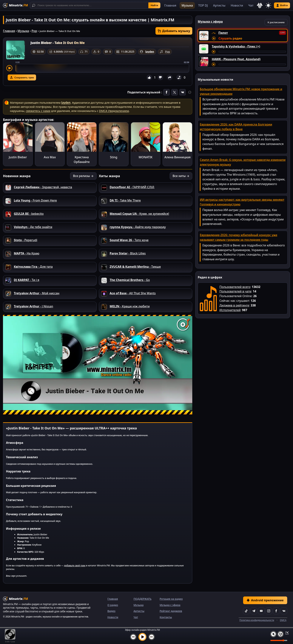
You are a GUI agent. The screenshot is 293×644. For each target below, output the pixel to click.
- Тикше (135, 267)
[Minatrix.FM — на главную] (16, 5)
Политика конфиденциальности (257, 620)
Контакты (166, 617)
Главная (170, 5)
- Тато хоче (129, 240)
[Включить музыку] (142, 637)
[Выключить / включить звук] (273, 634)
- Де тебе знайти (33, 227)
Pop (34, 31)
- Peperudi (26, 240)
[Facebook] (276, 611)
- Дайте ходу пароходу (138, 227)
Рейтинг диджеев (171, 611)
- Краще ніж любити (130, 306)
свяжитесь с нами (38, 111)
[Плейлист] (280, 634)
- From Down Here (35, 200)
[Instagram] (269, 611)
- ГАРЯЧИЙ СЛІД (132, 187)
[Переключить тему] (268, 5)
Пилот (223, 33)
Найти (154, 5)
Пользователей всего (235, 287)
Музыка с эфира (170, 605)
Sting (114, 157)
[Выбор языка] (260, 5)
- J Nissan (33, 306)
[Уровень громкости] (279, 640)
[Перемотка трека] (252, 52)
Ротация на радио (171, 599)
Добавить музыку (174, 31)
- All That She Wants (133, 293)
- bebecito (29, 214)
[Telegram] (254, 611)
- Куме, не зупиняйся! (139, 214)
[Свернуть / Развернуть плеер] (286, 633)
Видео (111, 611)
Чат (251, 5)
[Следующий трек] (152, 637)
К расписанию (276, 22)
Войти (282, 5)
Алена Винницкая (178, 157)
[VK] (284, 611)
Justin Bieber (18, 157)
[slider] (102, 68)
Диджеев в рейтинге (234, 305)
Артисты (219, 5)
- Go (130, 280)
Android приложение (265, 600)
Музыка (187, 5)
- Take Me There (125, 200)
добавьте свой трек (75, 566)
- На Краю (27, 253)
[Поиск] (95, 5)
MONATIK (146, 157)
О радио (113, 605)
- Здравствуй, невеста (43, 187)
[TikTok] (246, 611)
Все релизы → (83, 176)
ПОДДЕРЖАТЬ (142, 599)
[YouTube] (261, 611)
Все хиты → (181, 176)
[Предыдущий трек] (133, 637)
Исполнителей (230, 310)
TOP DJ (203, 5)
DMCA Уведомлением (114, 111)
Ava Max (50, 157)
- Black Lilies (128, 253)
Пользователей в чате (235, 291)
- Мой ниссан (37, 293)
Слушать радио (230, 38)
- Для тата (33, 267)
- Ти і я (27, 280)
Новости (237, 5)
